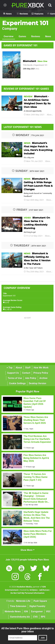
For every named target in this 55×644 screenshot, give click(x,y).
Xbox (49, 115)
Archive (43, 378)
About (19, 368)
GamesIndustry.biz (20, 617)
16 (18, 191)
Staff (28, 368)
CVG (35, 617)
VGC (48, 612)
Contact (26, 373)
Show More (27, 550)
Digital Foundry (37, 606)
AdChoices (44, 590)
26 (18, 108)
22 (18, 265)
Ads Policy (31, 378)
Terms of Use (15, 378)
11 (18, 230)
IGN (26, 612)
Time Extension (18, 606)
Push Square (40, 601)
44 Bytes (34, 590)
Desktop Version (38, 383)
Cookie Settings (17, 383)
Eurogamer (37, 612)
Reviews (36, 36)
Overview (9, 36)
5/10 (7, 303)
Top (10, 368)
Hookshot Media (24, 587)
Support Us (13, 373)
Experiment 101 (25, 23)
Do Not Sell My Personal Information (27, 593)
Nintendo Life (23, 601)
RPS (43, 617)
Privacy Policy (41, 373)
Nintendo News (13, 612)
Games (22, 36)
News (48, 36)
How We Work (41, 368)
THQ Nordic (28, 65)
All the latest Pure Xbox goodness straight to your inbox (28, 630)
